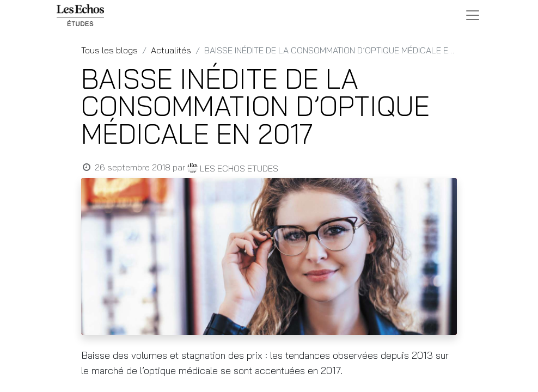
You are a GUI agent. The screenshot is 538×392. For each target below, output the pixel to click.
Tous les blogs (109, 50)
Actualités (171, 50)
